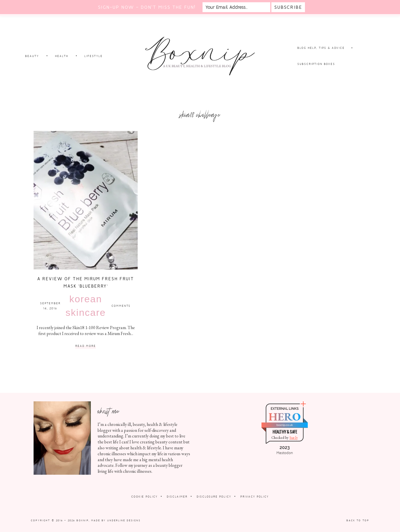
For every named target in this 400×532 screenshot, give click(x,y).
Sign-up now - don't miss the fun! (147, 7)
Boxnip (83, 520)
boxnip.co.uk (285, 425)
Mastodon (285, 453)
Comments (121, 306)
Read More (86, 346)
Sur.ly (294, 438)
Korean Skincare (86, 306)
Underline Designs (124, 520)
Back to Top (358, 520)
